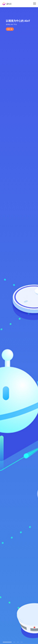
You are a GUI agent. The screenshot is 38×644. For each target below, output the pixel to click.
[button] (7, 642)
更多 (10, 29)
